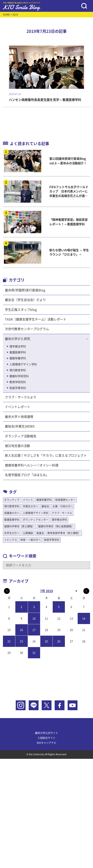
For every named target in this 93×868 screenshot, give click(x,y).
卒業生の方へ (30, 506)
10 (34, 619)
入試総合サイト (46, 738)
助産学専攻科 (18, 388)
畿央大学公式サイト (46, 733)
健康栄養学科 (18, 358)
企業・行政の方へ (63, 506)
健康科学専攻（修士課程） (19, 526)
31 (34, 653)
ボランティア (12, 500)
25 (46, 641)
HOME (6, 15)
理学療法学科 (18, 346)
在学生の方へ (12, 533)
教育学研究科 (18, 382)
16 (21, 630)
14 (84, 619)
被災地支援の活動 (17, 446)
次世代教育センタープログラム (27, 329)
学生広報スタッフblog (21, 310)
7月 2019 (46, 591)
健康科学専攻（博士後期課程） (56, 526)
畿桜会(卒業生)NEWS (20, 426)
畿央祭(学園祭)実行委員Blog (25, 290)
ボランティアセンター (36, 520)
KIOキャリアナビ (47, 743)
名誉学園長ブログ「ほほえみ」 (27, 475)
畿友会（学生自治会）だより (25, 300)
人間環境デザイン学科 (23, 364)
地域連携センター (65, 500)
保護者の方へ (12, 513)
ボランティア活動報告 (21, 436)
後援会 (40, 533)
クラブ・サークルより (21, 397)
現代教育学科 (18, 370)
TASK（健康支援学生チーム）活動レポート (36, 319)
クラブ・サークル (62, 513)
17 (34, 630)
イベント (28, 500)
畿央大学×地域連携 (19, 417)
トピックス (11, 540)
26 (59, 641)
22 (9, 641)
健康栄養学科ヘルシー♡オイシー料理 (32, 465)
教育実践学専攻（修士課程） (64, 533)
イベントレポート (17, 407)
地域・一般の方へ (30, 540)
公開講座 (28, 533)
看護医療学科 (18, 352)
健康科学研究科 (19, 376)
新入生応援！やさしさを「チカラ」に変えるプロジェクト (46, 455)
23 (21, 641)
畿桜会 (45, 506)
